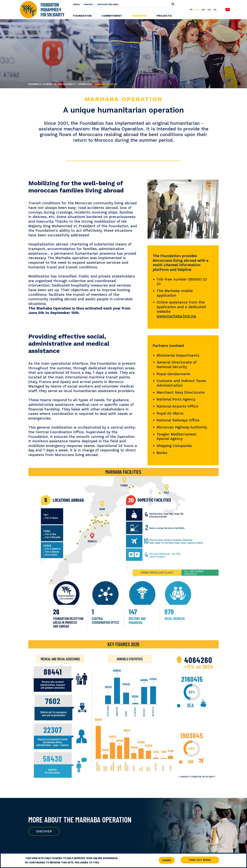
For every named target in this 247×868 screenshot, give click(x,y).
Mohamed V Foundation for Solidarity (52, 84)
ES (209, 10)
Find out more (200, 860)
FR (191, 10)
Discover (44, 831)
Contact (89, 5)
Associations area (108, 5)
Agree (167, 860)
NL (215, 10)
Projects (164, 16)
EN (197, 10)
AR (203, 10)
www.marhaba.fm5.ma (176, 316)
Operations (85, 84)
